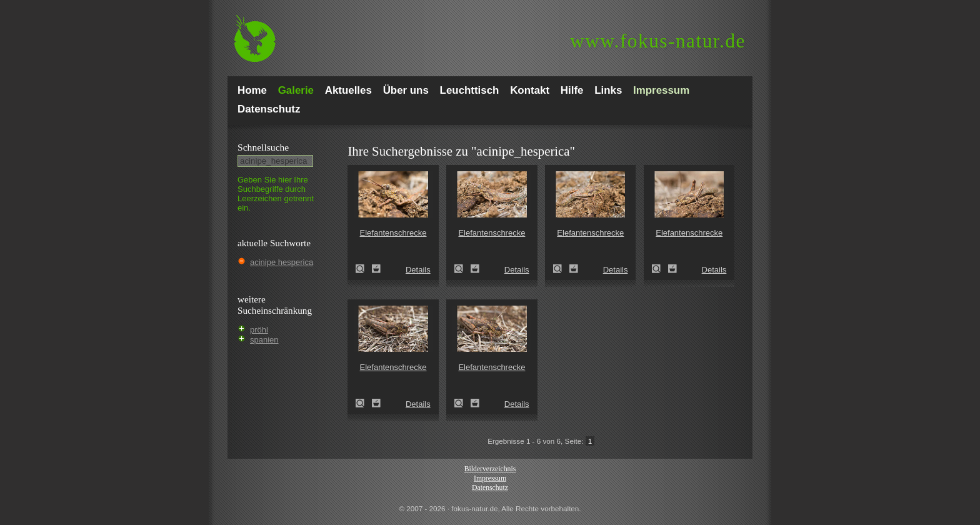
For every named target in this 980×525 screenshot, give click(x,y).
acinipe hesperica (282, 262)
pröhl (259, 330)
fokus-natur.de (658, 41)
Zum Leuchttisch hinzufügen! (376, 269)
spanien (264, 340)
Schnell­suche (263, 147)
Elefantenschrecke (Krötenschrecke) (364, 269)
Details (418, 270)
